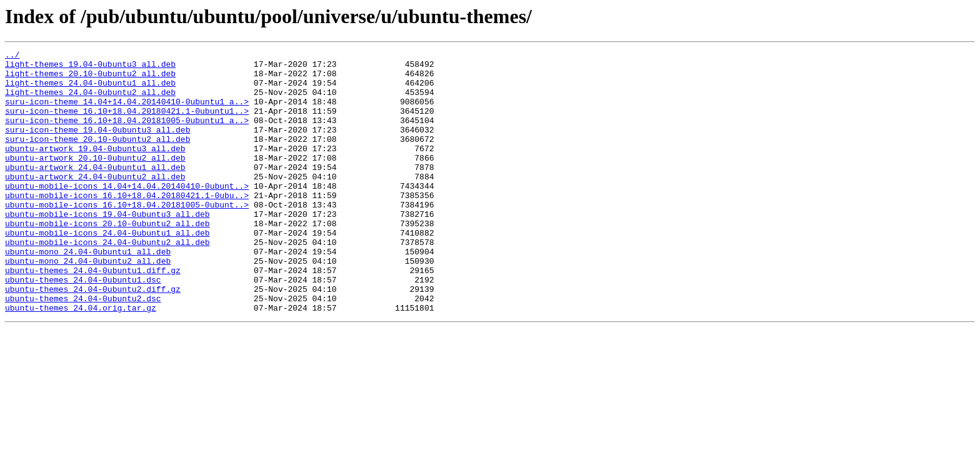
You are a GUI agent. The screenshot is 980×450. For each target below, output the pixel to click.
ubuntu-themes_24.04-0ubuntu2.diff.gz (93, 337)
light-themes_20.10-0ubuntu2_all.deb (90, 79)
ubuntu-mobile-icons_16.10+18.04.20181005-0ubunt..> (127, 236)
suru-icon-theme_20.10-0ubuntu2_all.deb (97, 157)
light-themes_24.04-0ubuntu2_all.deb (90, 101)
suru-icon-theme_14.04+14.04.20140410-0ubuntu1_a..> (127, 112)
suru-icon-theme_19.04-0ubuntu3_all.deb (97, 146)
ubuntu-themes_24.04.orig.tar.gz (81, 360)
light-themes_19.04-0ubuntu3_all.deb (90, 67)
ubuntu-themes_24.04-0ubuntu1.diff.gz (93, 315)
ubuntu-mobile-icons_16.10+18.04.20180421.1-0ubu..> (127, 225)
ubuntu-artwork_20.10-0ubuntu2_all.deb (95, 180)
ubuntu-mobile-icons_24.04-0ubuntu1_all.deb (107, 270)
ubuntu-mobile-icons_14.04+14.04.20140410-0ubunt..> (127, 214)
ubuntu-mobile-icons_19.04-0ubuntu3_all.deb (107, 247)
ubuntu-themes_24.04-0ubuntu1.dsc (83, 326)
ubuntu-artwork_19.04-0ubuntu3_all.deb (95, 169)
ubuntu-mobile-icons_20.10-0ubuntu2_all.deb (107, 259)
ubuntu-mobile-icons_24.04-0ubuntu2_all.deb (107, 281)
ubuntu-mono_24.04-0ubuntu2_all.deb (88, 304)
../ (12, 56)
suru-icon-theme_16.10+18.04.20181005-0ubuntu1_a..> (127, 135)
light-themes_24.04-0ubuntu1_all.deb (90, 90)
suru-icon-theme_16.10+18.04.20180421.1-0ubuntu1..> (127, 124)
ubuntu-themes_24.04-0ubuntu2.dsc (83, 349)
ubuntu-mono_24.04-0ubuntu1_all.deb (88, 292)
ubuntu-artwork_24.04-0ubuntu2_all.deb (95, 202)
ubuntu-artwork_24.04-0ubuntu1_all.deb (95, 191)
